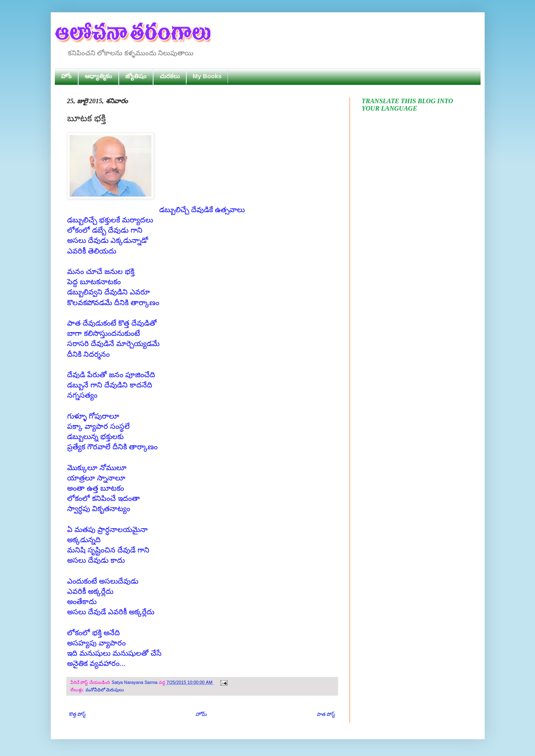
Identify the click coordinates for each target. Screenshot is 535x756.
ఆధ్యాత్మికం (98, 76)
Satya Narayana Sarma (135, 682)
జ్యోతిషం (136, 76)
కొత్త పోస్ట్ (77, 714)
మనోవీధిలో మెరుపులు (105, 690)
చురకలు (170, 76)
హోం (66, 76)
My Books (207, 76)
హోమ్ (201, 714)
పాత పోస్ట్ (326, 714)
